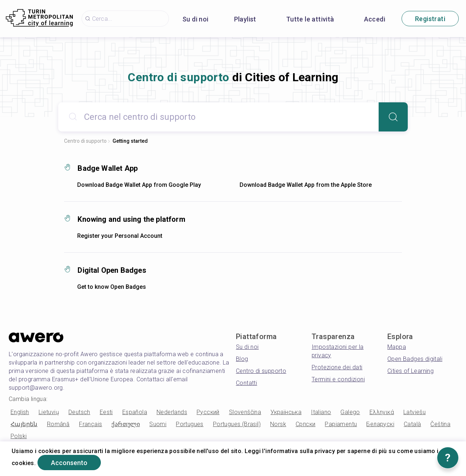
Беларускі (380, 424)
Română (58, 424)
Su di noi (196, 19)
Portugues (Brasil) (237, 424)
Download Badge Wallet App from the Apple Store (306, 185)
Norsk (278, 424)
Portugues (190, 424)
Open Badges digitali (415, 359)
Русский (208, 412)
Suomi (158, 424)
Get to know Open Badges (112, 287)
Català (412, 424)
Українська (286, 412)
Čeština (440, 424)
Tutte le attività (310, 19)
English (20, 412)
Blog (242, 359)
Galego (350, 412)
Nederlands (172, 412)
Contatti (246, 383)
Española (135, 412)
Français (90, 424)
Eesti (106, 412)
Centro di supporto (85, 141)
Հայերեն (24, 424)
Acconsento (69, 463)
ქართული (126, 424)
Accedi (375, 19)
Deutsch (79, 412)
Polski (19, 436)
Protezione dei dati (337, 367)
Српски (305, 424)
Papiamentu (341, 424)
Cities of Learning (410, 371)
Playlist (245, 19)
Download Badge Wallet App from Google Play (139, 185)
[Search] (393, 117)
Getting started (130, 141)
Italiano (321, 412)
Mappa (397, 347)
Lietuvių (49, 412)
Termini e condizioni (338, 379)
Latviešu (414, 412)
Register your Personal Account (120, 236)
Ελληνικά (382, 412)
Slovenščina (245, 412)
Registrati (430, 19)
